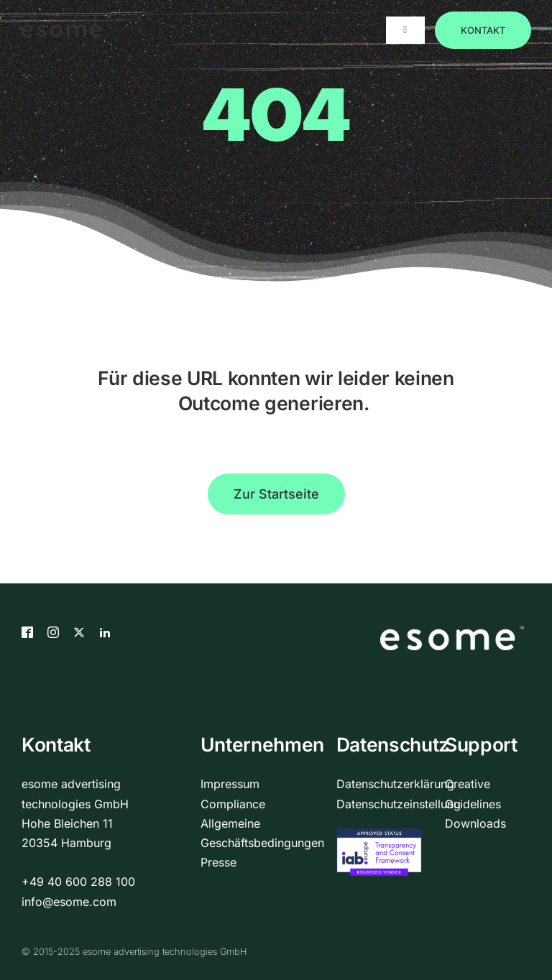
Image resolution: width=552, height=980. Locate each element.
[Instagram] (53, 632)
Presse (218, 862)
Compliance (233, 804)
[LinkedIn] (105, 632)
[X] (79, 632)
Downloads (475, 823)
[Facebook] (27, 632)
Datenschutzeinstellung (399, 804)
